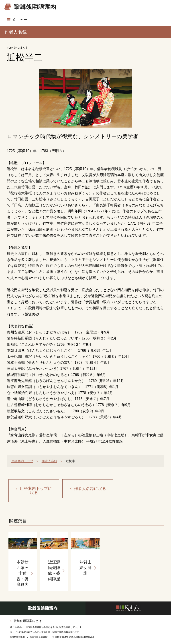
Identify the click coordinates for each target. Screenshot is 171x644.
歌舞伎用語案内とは (28, 621)
